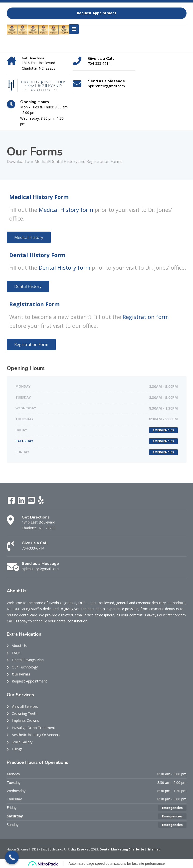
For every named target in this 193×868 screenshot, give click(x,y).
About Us (19, 646)
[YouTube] (32, 502)
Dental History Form (37, 255)
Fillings (17, 749)
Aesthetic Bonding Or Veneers (36, 735)
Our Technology (25, 667)
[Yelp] (41, 502)
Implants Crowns (25, 720)
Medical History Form (39, 197)
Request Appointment (97, 13)
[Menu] (74, 29)
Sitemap (154, 849)
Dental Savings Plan (28, 660)
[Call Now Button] (12, 857)
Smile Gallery (22, 742)
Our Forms (21, 674)
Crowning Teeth (25, 713)
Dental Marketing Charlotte (122, 849)
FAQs (16, 653)
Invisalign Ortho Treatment (33, 728)
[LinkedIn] (22, 502)
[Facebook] (12, 502)
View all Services (25, 706)
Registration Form (34, 304)
